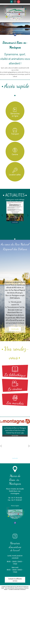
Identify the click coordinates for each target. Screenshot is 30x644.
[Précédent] (2, 215)
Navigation (6, 24)
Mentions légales (15, 506)
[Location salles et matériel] (15, 172)
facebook (15, 35)
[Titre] (15, 111)
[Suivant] (28, 215)
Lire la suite (15, 329)
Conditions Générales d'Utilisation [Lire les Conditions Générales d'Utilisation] (17, 589)
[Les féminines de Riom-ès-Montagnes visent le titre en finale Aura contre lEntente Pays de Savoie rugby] (15, 447)
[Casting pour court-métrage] (15, 211)
